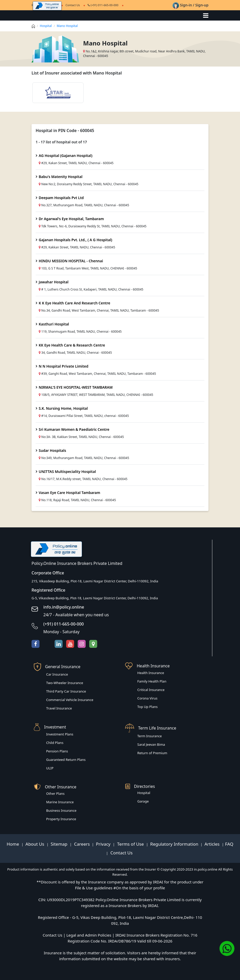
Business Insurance (61, 810)
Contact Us (121, 853)
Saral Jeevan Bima (151, 744)
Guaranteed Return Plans (66, 760)
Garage (143, 801)
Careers (81, 844)
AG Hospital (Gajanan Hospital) (66, 156)
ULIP (50, 768)
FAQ (229, 844)
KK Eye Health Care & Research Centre (72, 345)
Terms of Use (130, 844)
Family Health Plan (152, 681)
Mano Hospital (67, 26)
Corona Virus (148, 698)
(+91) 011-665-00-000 (103, 5)
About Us (35, 844)
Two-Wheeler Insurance (65, 683)
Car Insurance (57, 674)
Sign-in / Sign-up (191, 5)
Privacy (104, 844)
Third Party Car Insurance (66, 691)
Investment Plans (60, 734)
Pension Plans (57, 751)
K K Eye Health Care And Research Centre (74, 303)
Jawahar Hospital (54, 282)
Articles (213, 844)
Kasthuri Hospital (54, 324)
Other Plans (55, 794)
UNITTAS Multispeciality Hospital (67, 472)
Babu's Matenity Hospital (61, 177)
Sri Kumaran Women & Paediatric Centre (74, 429)
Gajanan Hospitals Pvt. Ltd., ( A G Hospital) (76, 240)
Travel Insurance (59, 708)
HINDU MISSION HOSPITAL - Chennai (71, 261)
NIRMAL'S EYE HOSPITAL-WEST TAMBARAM (76, 387)
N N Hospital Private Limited (63, 366)
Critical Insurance (151, 690)
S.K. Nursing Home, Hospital (63, 408)
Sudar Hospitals (52, 450)
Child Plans (55, 743)
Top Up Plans (148, 707)
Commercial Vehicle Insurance (70, 700)
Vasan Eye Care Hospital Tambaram (69, 493)
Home (13, 844)
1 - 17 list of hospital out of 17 (61, 142)
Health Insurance (151, 673)
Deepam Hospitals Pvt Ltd (61, 198)
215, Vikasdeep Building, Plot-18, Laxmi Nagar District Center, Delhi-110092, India (95, 581)
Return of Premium (152, 753)
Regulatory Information (174, 844)
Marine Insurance (60, 802)
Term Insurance (150, 736)
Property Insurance (61, 819)
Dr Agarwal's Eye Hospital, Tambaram (71, 219)
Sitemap (59, 844)
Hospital (46, 26)
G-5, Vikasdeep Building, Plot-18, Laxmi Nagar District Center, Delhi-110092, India (95, 598)
